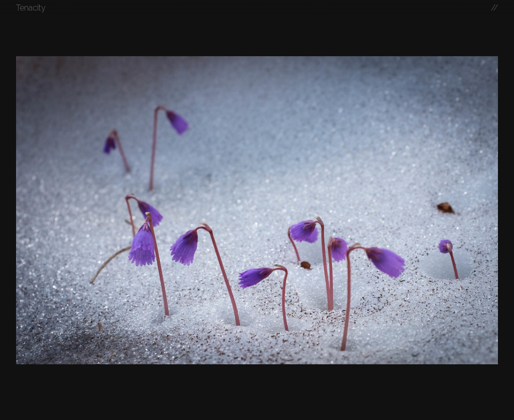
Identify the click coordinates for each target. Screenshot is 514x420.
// (494, 8)
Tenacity (31, 8)
